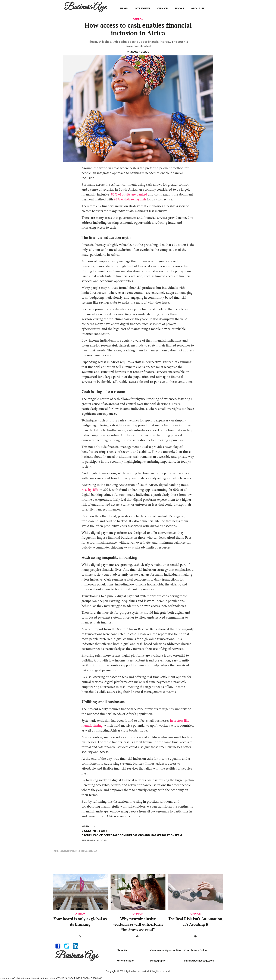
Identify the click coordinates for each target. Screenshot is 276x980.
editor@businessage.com (199, 961)
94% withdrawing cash (129, 200)
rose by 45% (90, 490)
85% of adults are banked (129, 195)
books (180, 8)
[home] (86, 7)
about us (198, 8)
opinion (163, 8)
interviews (142, 8)
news (124, 8)
